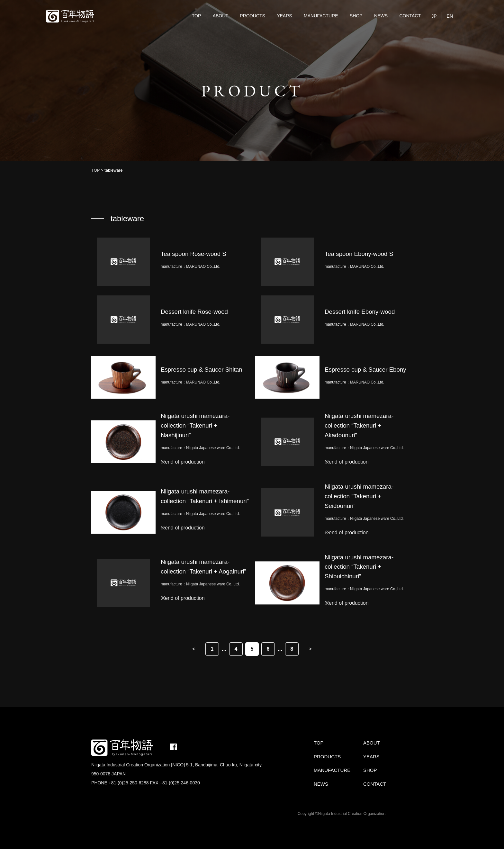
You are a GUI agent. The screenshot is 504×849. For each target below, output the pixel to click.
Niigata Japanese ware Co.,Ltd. (213, 448)
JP (434, 16)
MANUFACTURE (321, 16)
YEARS (284, 16)
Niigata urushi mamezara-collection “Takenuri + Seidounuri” (359, 496)
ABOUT (221, 16)
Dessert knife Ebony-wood (360, 312)
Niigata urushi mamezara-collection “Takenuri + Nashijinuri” (195, 425)
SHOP (356, 16)
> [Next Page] (310, 649)
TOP (197, 16)
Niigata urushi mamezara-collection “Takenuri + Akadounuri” (359, 425)
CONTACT (410, 16)
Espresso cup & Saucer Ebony (365, 370)
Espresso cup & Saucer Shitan (202, 370)
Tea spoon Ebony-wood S (359, 254)
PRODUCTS (252, 16)
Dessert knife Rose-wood (194, 312)
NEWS (381, 16)
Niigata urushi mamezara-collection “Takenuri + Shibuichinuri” (359, 567)
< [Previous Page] (194, 649)
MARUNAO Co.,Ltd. (203, 266)
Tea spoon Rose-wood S (194, 254)
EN (450, 16)
